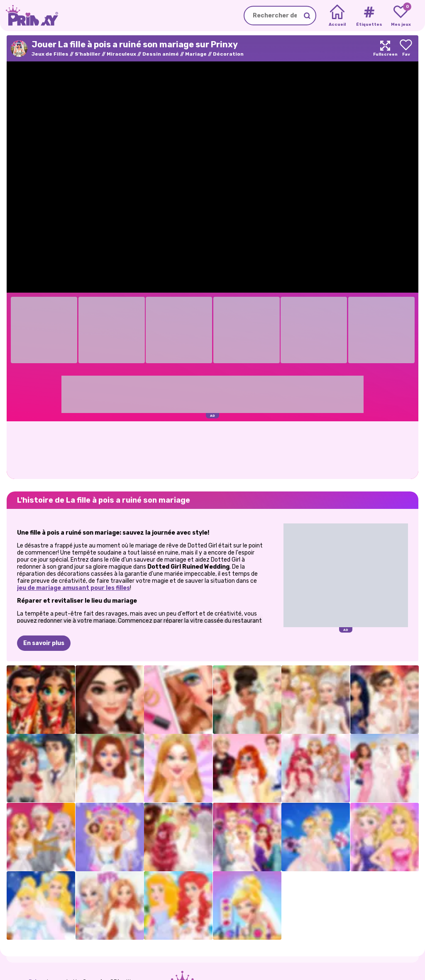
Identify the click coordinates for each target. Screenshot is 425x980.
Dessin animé (161, 54)
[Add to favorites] (406, 48)
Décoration (228, 54)
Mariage (196, 54)
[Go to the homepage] (29, 16)
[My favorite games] (401, 16)
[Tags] (369, 16)
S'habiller (88, 54)
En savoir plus (44, 643)
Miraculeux (121, 54)
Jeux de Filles (50, 54)
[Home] (337, 16)
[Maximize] (385, 48)
